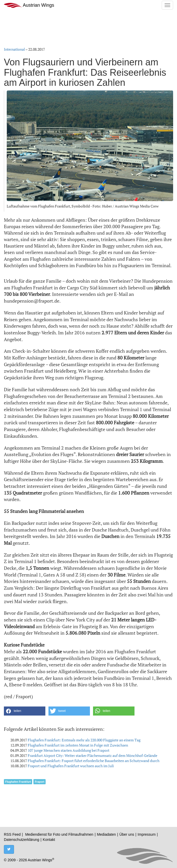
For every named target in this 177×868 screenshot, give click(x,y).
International (14, 49)
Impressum (147, 834)
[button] (25, 711)
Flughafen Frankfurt (18, 782)
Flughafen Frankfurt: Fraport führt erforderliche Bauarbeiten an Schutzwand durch (94, 761)
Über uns (127, 834)
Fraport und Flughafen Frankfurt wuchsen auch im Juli (71, 766)
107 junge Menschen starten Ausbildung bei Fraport (69, 750)
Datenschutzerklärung (22, 840)
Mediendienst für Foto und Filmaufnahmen (59, 834)
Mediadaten (106, 834)
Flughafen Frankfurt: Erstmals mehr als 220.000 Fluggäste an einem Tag (84, 740)
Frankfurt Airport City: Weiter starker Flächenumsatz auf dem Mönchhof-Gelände (93, 755)
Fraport (40, 782)
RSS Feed (12, 834)
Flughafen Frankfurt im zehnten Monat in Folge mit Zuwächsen (78, 745)
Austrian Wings (29, 5)
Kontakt (49, 840)
